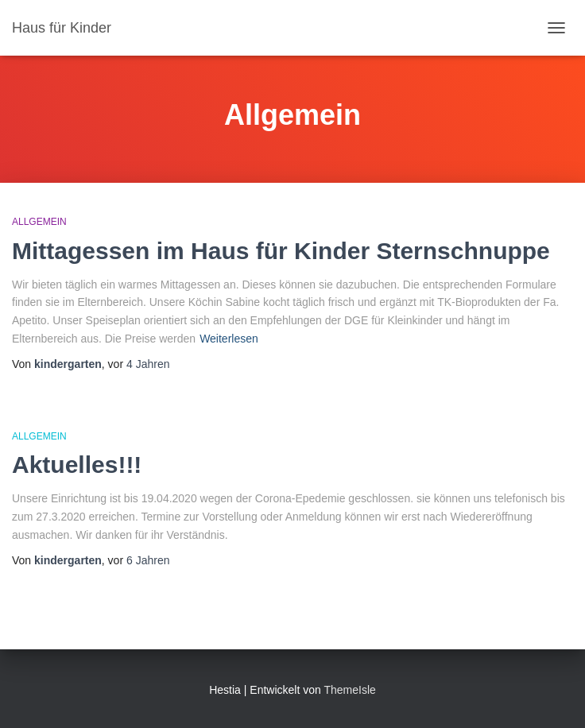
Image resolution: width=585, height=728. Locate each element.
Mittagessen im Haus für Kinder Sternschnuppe (281, 251)
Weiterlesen (229, 339)
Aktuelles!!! (77, 465)
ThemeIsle (349, 690)
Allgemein (39, 222)
